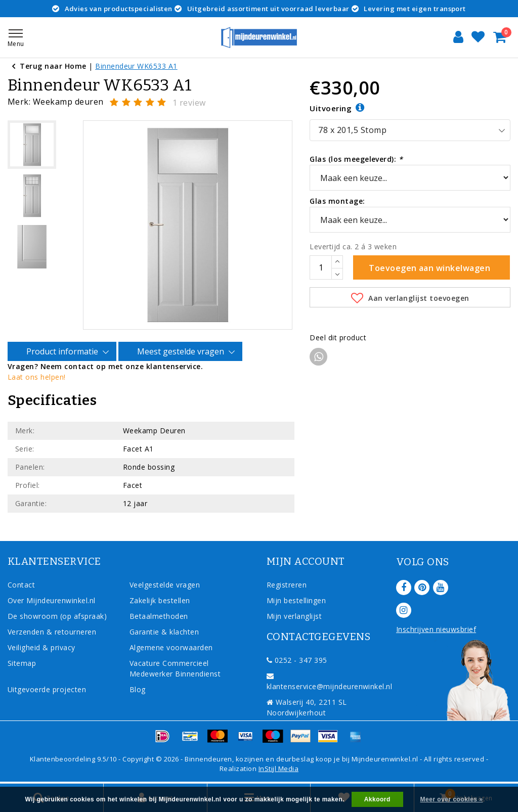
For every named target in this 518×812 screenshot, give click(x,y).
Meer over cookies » (452, 799)
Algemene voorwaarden (171, 647)
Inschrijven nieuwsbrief (436, 629)
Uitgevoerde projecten (47, 689)
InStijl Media (278, 769)
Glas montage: (337, 201)
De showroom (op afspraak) (59, 616)
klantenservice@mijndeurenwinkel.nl (329, 682)
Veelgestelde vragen (165, 585)
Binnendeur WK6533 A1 (136, 66)
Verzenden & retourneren (52, 632)
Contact (21, 585)
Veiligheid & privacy (41, 647)
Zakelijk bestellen (160, 600)
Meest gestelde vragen (182, 352)
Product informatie (64, 352)
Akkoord (377, 799)
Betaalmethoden (159, 616)
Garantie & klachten (164, 632)
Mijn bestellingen (296, 600)
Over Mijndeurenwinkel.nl (52, 600)
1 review (189, 103)
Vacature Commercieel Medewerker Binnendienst (175, 668)
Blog (138, 689)
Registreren (287, 585)
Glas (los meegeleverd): (356, 159)
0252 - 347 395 (297, 660)
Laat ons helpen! (37, 377)
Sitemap (22, 663)
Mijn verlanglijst (294, 616)
